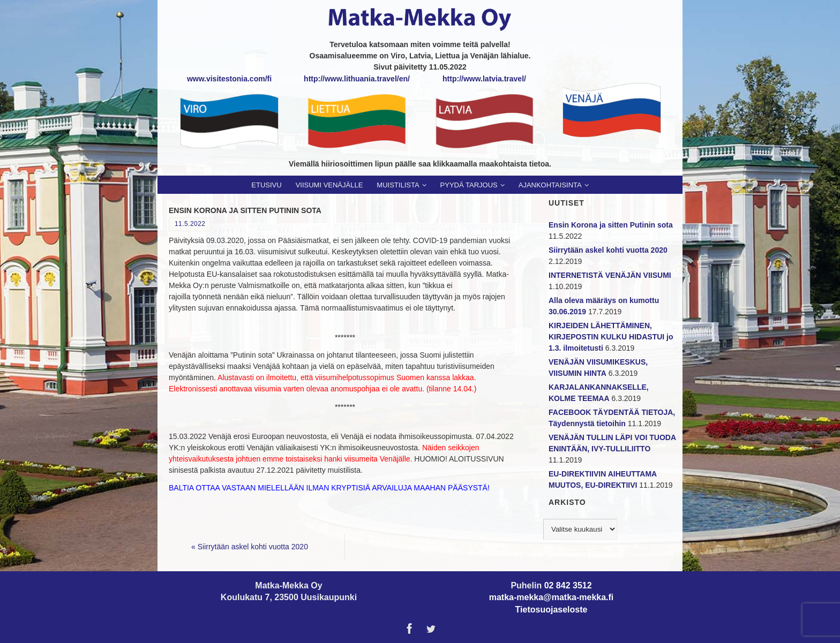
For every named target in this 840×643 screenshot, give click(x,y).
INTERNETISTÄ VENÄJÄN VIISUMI (610, 275)
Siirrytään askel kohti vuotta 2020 (250, 547)
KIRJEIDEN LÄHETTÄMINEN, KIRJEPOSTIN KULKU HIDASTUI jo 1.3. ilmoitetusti (611, 337)
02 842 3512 (568, 585)
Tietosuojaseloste (552, 610)
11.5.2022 (190, 224)
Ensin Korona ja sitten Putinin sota (611, 225)
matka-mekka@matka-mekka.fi (552, 597)
